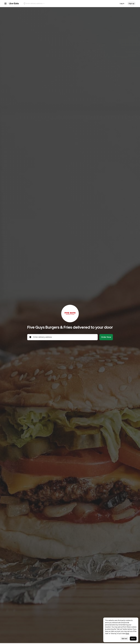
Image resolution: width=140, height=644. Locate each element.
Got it (133, 639)
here (127, 634)
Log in (122, 3)
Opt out (124, 639)
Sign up (131, 3)
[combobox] (64, 337)
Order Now (106, 337)
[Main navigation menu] (5, 3)
